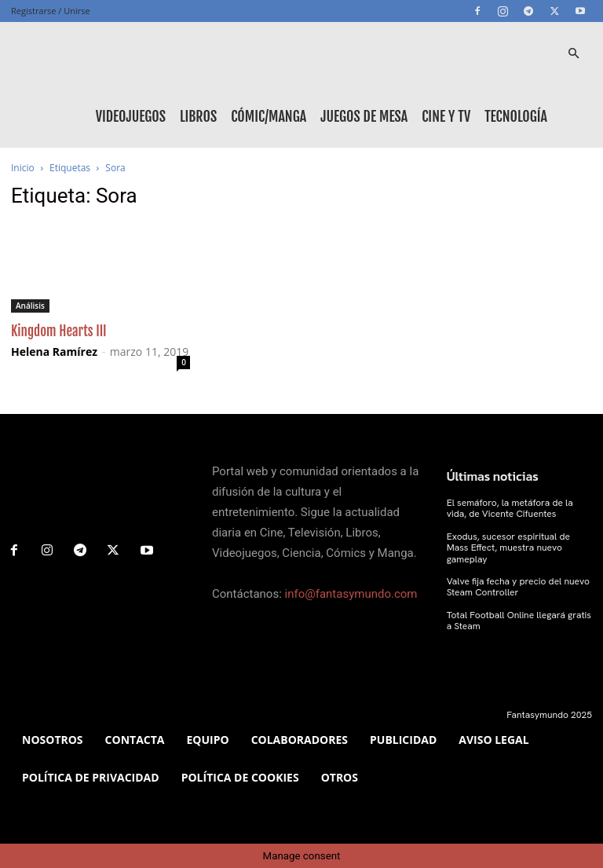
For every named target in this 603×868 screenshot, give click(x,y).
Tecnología (516, 116)
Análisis (30, 306)
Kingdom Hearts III (59, 331)
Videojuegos (131, 116)
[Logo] (82, 53)
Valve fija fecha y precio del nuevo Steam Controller (518, 587)
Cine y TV (446, 116)
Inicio (23, 168)
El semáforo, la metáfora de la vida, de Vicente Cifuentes (510, 508)
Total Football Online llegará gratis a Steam (519, 621)
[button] (573, 54)
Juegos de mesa (364, 116)
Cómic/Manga (269, 116)
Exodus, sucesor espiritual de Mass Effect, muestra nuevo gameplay (508, 548)
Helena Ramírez (54, 352)
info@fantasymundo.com (351, 594)
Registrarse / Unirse (51, 11)
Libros (198, 116)
